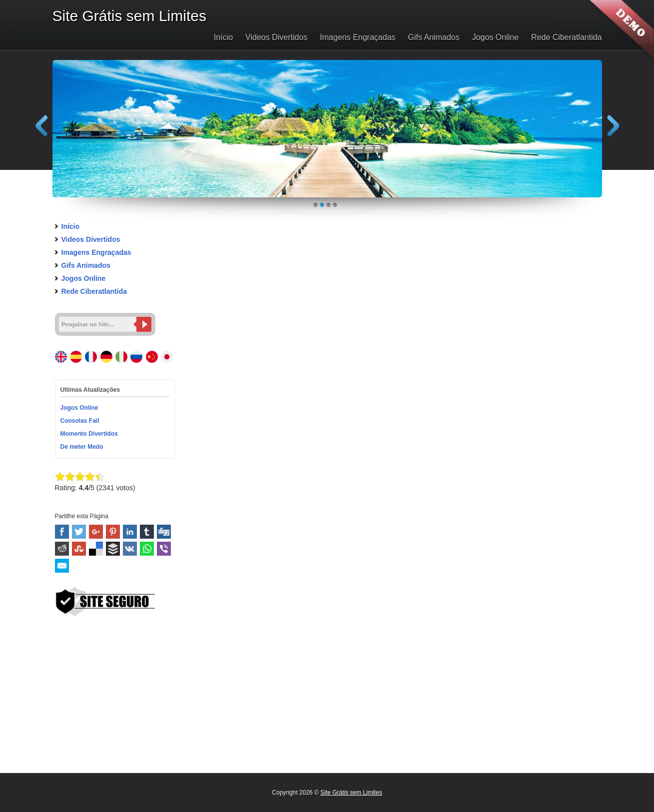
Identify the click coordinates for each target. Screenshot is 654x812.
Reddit (62, 549)
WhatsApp (147, 549)
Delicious (96, 549)
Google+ (96, 532)
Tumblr (147, 532)
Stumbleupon (79, 549)
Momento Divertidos (89, 434)
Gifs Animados (434, 37)
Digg (164, 532)
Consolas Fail (80, 421)
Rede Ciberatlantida (566, 37)
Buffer (113, 549)
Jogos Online (495, 37)
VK (130, 549)
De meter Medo (82, 447)
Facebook (62, 532)
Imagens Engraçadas (357, 37)
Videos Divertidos (276, 37)
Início (223, 37)
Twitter (79, 532)
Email (62, 566)
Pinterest (113, 532)
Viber (164, 549)
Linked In (130, 532)
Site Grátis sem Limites (351, 793)
